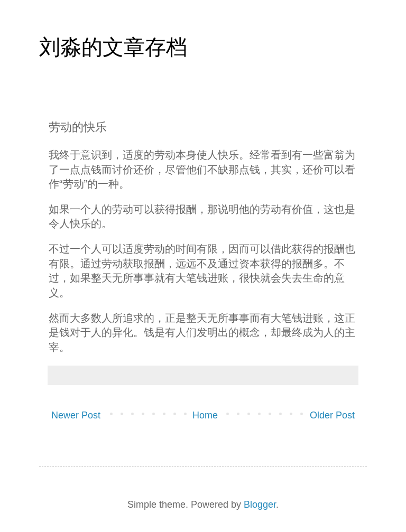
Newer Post (76, 415)
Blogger (260, 505)
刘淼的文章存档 (113, 47)
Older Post (332, 415)
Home (205, 415)
